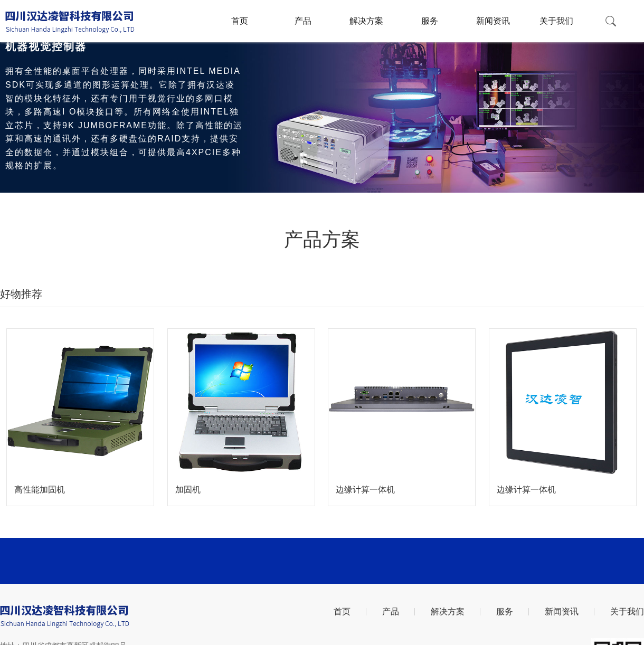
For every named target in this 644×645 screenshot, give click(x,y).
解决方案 (366, 21)
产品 (303, 21)
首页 (240, 21)
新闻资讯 (493, 21)
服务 (430, 21)
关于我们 (556, 21)
